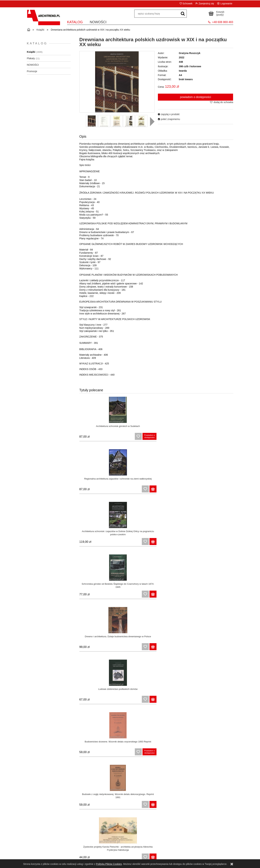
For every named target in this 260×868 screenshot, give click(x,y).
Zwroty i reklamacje (53, 851)
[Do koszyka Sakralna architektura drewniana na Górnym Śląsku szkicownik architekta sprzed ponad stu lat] (108, 595)
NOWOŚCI (33, 65)
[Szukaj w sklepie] (157, 14)
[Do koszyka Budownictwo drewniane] (230, 595)
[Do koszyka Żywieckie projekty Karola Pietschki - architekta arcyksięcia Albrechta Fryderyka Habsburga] (108, 542)
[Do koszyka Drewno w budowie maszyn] (230, 700)
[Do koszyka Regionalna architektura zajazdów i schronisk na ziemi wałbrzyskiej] (149, 437)
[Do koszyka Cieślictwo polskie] (189, 542)
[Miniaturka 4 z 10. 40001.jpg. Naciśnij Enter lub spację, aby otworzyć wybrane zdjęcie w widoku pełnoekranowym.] (129, 121)
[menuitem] (75, 22)
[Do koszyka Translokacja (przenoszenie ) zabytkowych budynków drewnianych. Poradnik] (149, 753)
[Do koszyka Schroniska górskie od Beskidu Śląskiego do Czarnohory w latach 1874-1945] (230, 437)
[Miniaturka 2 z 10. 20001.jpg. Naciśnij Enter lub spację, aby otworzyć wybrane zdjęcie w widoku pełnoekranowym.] (104, 121)
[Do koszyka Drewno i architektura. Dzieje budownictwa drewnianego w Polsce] (108, 490)
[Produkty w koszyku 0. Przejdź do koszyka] (217, 13)
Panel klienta (104, 847)
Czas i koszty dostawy (156, 847)
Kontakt (207, 847)
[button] (152, 122)
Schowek (188, 3)
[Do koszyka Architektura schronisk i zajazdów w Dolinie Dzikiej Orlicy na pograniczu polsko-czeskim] (189, 437)
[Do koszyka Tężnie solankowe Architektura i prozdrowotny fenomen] (108, 805)
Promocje (32, 71)
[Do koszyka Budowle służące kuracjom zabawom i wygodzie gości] (230, 753)
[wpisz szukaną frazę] (183, 14)
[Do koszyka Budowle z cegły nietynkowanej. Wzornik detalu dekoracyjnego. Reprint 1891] (230, 490)
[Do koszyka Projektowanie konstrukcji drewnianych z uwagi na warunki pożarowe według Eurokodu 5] (108, 700)
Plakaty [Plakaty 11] (31, 58)
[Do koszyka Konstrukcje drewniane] (108, 648)
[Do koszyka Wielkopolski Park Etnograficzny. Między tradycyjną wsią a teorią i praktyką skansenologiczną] (189, 595)
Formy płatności (156, 851)
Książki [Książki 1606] (31, 52)
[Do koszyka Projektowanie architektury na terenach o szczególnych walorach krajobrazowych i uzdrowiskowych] (189, 753)
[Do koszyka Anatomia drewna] (189, 700)
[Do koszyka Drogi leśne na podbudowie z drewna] (108, 753)
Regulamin (53, 847)
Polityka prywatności (53, 856)
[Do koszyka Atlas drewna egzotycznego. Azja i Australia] (189, 648)
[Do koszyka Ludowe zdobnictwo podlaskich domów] (149, 490)
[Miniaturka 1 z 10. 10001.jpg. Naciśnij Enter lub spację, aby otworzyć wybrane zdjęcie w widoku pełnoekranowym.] (92, 121)
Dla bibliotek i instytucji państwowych (156, 856)
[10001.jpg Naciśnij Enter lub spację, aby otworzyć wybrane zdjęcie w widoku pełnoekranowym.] (117, 82)
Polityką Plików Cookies (109, 864)
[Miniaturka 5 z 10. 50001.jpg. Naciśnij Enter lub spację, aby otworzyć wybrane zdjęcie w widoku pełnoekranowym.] (142, 121)
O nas (207, 851)
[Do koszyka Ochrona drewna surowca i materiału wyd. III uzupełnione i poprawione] (149, 595)
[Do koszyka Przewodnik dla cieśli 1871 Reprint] (230, 542)
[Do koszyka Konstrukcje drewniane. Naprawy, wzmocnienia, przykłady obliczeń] (230, 648)
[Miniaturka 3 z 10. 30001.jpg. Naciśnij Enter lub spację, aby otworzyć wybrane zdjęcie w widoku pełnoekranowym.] (117, 121)
